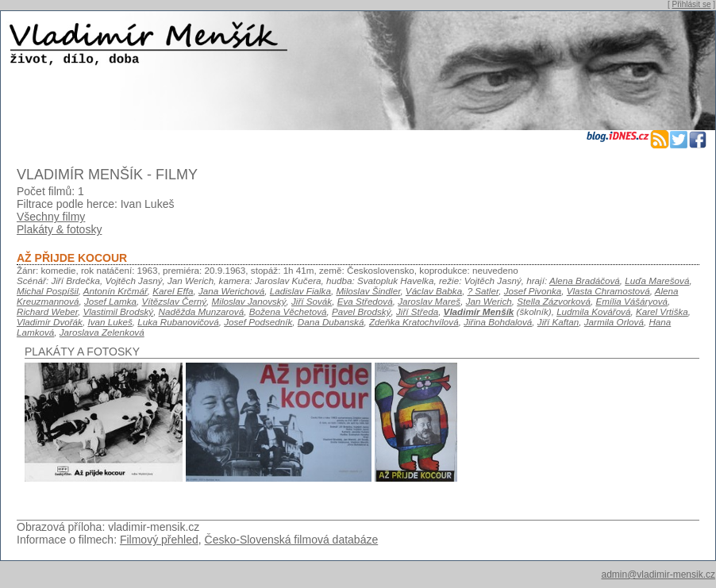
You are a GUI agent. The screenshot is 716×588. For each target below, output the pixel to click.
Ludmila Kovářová (593, 311)
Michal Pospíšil (48, 291)
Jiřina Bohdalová (498, 322)
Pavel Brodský (362, 311)
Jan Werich (489, 301)
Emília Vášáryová (631, 301)
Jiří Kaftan (558, 322)
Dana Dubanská (331, 322)
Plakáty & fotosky (59, 229)
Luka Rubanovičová (178, 322)
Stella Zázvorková (554, 301)
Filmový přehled (159, 540)
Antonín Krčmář (115, 291)
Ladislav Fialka (300, 291)
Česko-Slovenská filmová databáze (292, 540)
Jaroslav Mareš (429, 301)
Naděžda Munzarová (202, 311)
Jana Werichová (231, 291)
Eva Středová (365, 301)
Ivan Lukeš (110, 322)
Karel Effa (173, 291)
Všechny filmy (51, 217)
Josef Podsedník (258, 322)
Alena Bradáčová (585, 281)
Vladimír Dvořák (50, 322)
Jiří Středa (417, 311)
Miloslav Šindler (368, 291)
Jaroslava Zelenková (102, 332)
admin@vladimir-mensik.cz (658, 575)
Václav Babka (434, 291)
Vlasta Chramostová (608, 291)
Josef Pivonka (533, 291)
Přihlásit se (692, 4)
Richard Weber (47, 311)
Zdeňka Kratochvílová (414, 322)
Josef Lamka (110, 301)
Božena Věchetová (288, 311)
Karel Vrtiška (662, 311)
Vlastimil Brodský (118, 311)
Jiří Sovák (312, 301)
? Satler (483, 291)
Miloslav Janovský (249, 301)
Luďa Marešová (657, 281)
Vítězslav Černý (174, 301)
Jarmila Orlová (614, 322)
